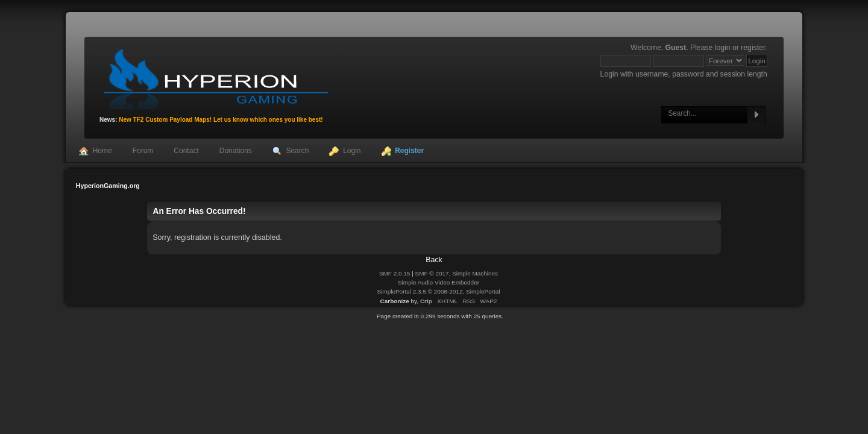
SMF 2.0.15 (395, 273)
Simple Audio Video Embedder (439, 282)
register (753, 48)
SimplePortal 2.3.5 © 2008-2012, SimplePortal (438, 291)
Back (434, 260)
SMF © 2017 (432, 273)
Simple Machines (475, 273)
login (723, 48)
